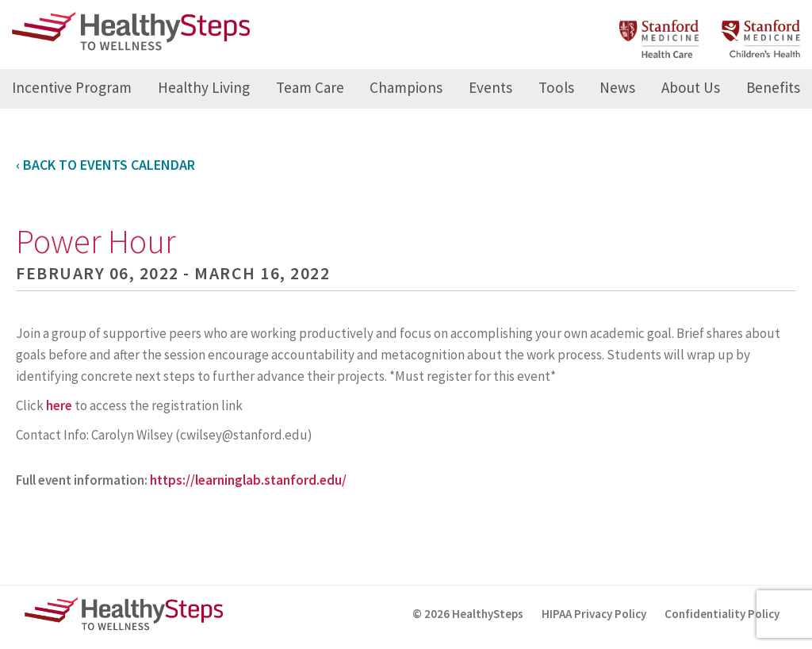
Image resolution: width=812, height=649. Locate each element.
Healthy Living (204, 87)
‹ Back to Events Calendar (105, 165)
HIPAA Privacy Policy (594, 614)
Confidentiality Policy (722, 614)
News (617, 87)
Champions (406, 87)
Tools (556, 87)
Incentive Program (72, 87)
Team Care (310, 87)
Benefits (773, 87)
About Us (691, 87)
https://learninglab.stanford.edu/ (248, 480)
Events (490, 87)
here (59, 405)
